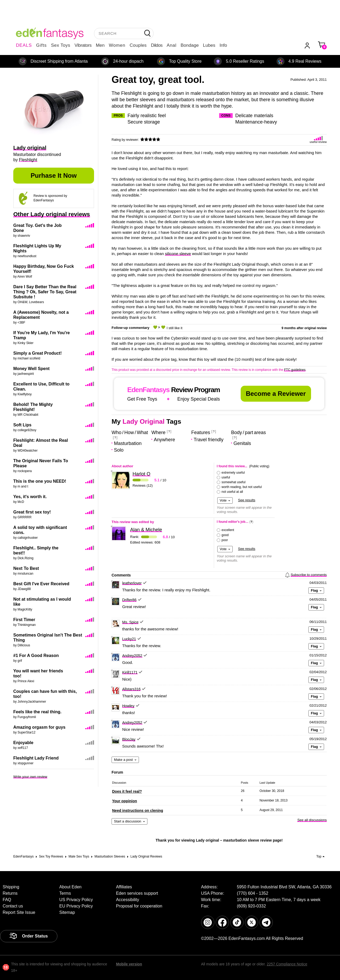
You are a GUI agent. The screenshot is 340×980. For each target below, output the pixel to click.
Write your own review (30, 777)
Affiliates (124, 887)
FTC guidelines (295, 370)
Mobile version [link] (129, 964)
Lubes (209, 45)
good (225, 535)
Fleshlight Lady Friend (36, 758)
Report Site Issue (19, 912)
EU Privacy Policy (76, 906)
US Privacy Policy (76, 900)
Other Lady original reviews (52, 214)
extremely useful (233, 473)
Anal (172, 45)
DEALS (24, 45)
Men (100, 45)
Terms (65, 893)
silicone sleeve (178, 254)
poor (225, 540)
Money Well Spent (31, 369)
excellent (228, 530)
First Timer (24, 620)
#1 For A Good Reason (36, 656)
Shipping (11, 887)
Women (117, 45)
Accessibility (128, 900)
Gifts (41, 45)
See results (247, 500)
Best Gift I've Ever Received (41, 584)
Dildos (157, 45)
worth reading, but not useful (242, 487)
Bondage (190, 45)
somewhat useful (233, 482)
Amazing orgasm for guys (39, 727)
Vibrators (83, 45)
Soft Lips (22, 425)
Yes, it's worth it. (30, 497)
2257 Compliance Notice (287, 964)
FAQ (7, 900)
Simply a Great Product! (37, 353)
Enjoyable (23, 743)
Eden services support (137, 893)
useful (226, 477)
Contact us (13, 906)
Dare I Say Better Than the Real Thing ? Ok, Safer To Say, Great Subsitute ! (45, 292)
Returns (10, 893)
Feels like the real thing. (37, 712)
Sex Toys (61, 45)
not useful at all (232, 492)
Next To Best (26, 568)
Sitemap (67, 912)
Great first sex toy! (32, 512)
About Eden (70, 887)
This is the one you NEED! (40, 481)
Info (223, 45)
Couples (138, 45)
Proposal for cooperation (139, 906)
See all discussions (312, 820)
